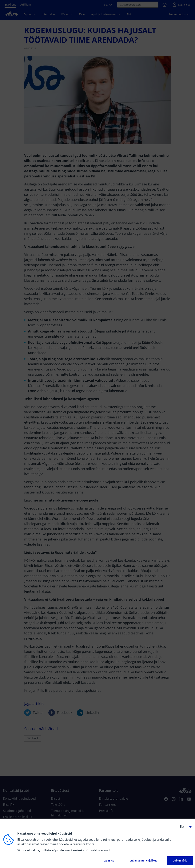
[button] (184, 827)
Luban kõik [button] (180, 861)
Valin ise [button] (109, 861)
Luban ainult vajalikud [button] (143, 861)
